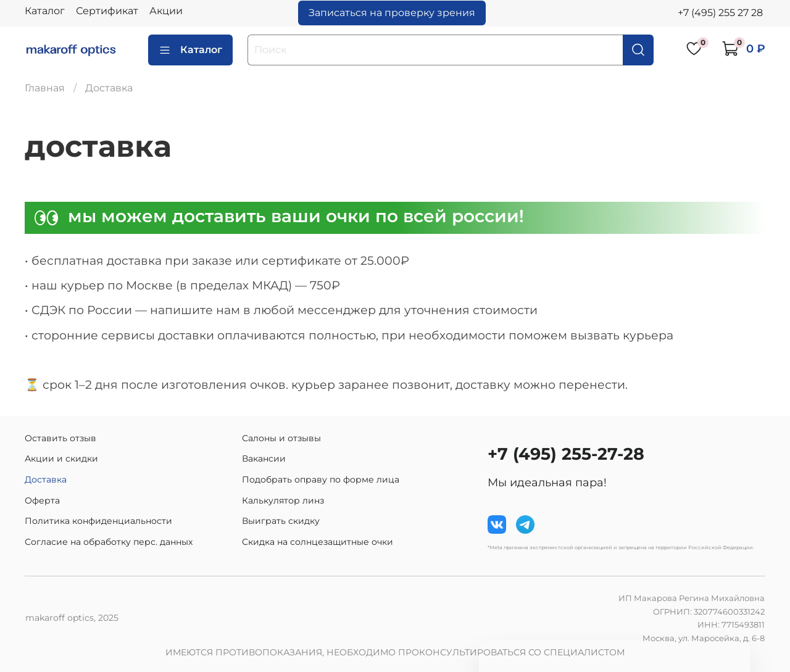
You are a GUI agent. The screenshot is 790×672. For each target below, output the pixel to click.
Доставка (46, 479)
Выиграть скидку (281, 521)
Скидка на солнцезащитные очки (318, 542)
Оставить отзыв (60, 438)
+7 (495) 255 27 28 (720, 13)
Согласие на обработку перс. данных (109, 542)
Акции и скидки (61, 458)
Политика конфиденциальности (98, 521)
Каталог (45, 11)
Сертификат (107, 11)
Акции (166, 11)
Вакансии (264, 458)
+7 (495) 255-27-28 (566, 454)
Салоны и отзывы (281, 438)
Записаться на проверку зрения (392, 13)
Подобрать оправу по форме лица (321, 479)
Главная (45, 88)
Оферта (42, 500)
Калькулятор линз (283, 500)
